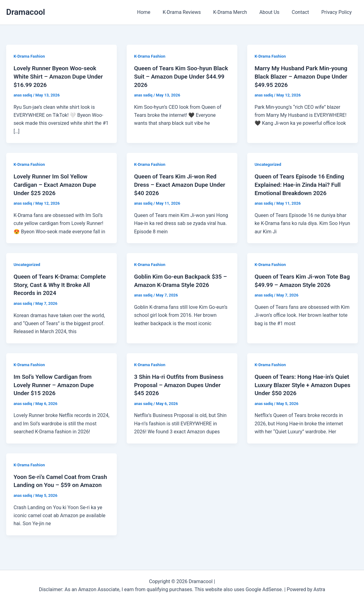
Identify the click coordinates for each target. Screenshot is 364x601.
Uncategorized (269, 164)
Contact (304, 12)
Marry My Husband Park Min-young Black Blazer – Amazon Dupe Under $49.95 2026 (296, 76)
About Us (275, 12)
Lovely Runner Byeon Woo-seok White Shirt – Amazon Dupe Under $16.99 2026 (61, 76)
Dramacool (26, 12)
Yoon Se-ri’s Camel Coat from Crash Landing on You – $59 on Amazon (57, 482)
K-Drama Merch (239, 12)
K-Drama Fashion (30, 56)
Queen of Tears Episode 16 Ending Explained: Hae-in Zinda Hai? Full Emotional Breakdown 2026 (302, 184)
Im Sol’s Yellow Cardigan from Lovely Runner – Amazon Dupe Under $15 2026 (56, 383)
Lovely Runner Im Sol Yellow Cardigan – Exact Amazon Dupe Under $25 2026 (57, 184)
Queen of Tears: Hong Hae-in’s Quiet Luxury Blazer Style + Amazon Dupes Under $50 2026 (298, 383)
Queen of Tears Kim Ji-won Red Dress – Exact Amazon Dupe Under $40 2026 (178, 184)
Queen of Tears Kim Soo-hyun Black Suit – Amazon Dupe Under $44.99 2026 (180, 76)
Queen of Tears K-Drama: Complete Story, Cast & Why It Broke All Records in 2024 (55, 283)
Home (157, 12)
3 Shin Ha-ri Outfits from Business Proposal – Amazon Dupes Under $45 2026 (181, 383)
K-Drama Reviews (193, 12)
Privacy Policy (338, 12)
